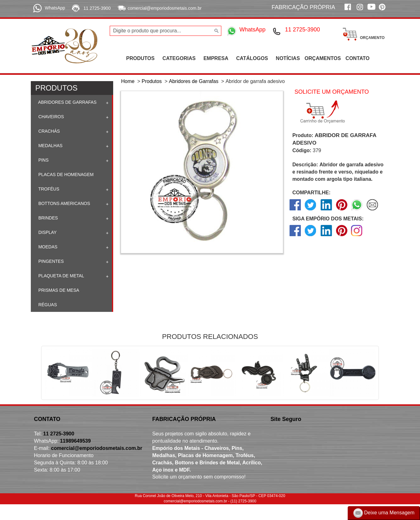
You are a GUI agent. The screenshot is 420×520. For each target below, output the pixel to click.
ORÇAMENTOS (323, 58)
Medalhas (50, 146)
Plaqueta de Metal (61, 276)
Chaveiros (50, 117)
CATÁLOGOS (252, 58)
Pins (43, 160)
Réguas (47, 305)
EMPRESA (216, 58)
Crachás (48, 131)
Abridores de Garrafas (67, 102)
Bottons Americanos (64, 203)
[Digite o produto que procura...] (166, 31)
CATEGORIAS (179, 58)
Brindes (47, 218)
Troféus (48, 189)
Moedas (47, 247)
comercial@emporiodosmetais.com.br (165, 8)
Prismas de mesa (58, 290)
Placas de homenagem (65, 174)
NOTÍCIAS (288, 58)
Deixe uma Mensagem (384, 513)
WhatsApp (55, 8)
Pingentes (50, 261)
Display (47, 232)
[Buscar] (216, 31)
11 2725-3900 (97, 8)
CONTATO (357, 58)
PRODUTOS (140, 58)
